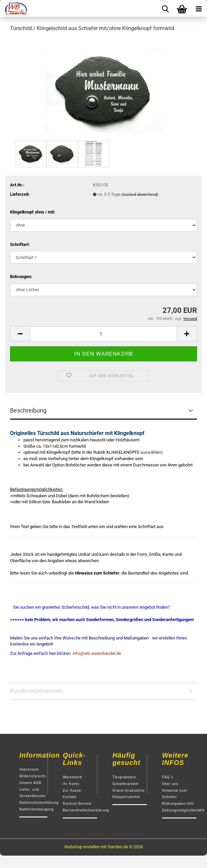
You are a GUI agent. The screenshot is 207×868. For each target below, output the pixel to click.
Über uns (170, 784)
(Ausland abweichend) (140, 195)
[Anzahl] (103, 334)
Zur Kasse (72, 791)
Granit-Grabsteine (128, 791)
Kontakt (70, 797)
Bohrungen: (21, 277)
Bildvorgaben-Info (178, 804)
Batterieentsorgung (37, 809)
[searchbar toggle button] (165, 8)
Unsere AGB (30, 783)
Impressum (29, 769)
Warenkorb (73, 777)
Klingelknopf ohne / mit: (33, 212)
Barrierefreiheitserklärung (86, 810)
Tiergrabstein (124, 777)
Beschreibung (28, 410)
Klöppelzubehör (126, 797)
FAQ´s (168, 777)
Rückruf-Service (77, 804)
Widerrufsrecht (33, 776)
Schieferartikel (125, 784)
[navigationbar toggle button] (199, 8)
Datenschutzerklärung (39, 803)
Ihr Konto (71, 784)
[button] (20, 334)
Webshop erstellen (82, 847)
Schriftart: (20, 244)
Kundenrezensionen (37, 691)
